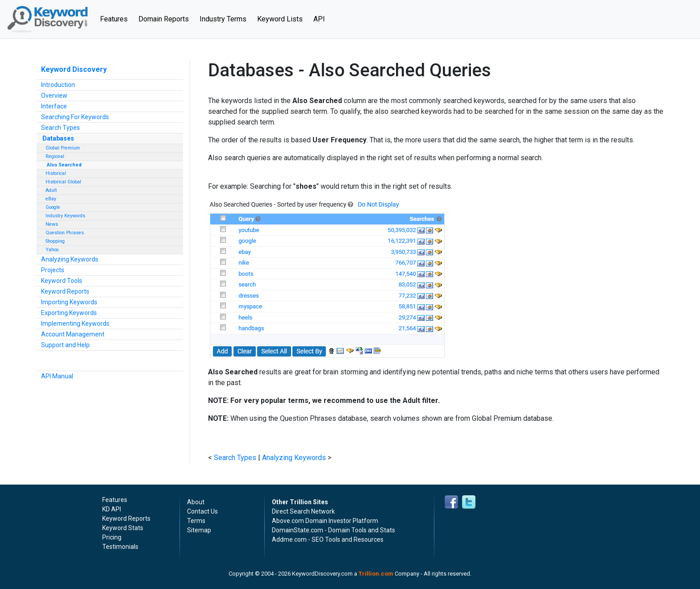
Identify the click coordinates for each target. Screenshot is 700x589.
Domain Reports (164, 19)
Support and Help (65, 345)
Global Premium (63, 148)
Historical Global (63, 182)
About (196, 502)
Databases (58, 138)
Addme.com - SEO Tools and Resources (328, 539)
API (319, 19)
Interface (54, 106)
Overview (54, 95)
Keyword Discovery (74, 69)
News (52, 224)
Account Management (73, 334)
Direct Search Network (303, 511)
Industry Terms (223, 19)
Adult (51, 190)
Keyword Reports (65, 291)
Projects (53, 270)
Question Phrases (65, 233)
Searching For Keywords (75, 117)
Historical (56, 173)
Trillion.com (376, 574)
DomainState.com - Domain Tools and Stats (333, 530)
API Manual (57, 376)
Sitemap (199, 530)
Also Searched (64, 165)
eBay (51, 199)
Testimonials (120, 547)
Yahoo (52, 250)
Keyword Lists (280, 19)
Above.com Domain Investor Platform (325, 521)
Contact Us (202, 511)
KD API (112, 509)
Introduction (58, 85)
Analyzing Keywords (70, 259)
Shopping (55, 241)
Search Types (60, 128)
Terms (196, 521)
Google (53, 207)
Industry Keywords (65, 216)
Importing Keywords (69, 302)
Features (117, 18)
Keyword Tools (62, 281)
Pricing (112, 537)
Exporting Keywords (69, 313)
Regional (55, 156)
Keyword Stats (123, 528)
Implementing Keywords (75, 324)
